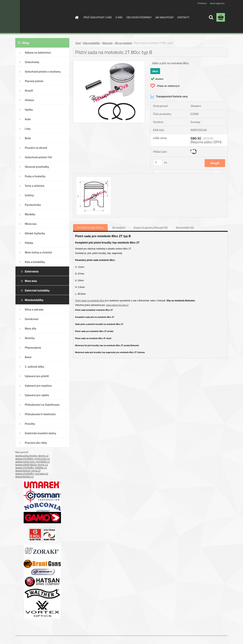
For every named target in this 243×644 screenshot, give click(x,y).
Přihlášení (202, 3)
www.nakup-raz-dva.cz (117, 305)
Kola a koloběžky (35, 262)
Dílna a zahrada (34, 309)
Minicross (31, 224)
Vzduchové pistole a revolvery (43, 72)
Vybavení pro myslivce (38, 386)
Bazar (28, 357)
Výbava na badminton (38, 53)
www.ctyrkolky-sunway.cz (32, 473)
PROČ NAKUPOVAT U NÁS (98, 17)
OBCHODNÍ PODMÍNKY (139, 17)
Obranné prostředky (37, 167)
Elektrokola (32, 271)
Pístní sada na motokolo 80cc (90, 301)
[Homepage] (76, 17)
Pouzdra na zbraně (36, 148)
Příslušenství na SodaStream (42, 405)
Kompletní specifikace (90, 227)
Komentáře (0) (185, 227)
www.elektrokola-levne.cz (32, 464)
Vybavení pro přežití (37, 376)
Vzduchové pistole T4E (38, 157)
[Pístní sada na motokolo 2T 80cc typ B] (109, 62)
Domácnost (32, 319)
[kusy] (158, 162)
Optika (29, 110)
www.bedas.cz (24, 476)
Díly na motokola (123, 43)
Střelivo (29, 100)
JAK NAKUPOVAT (165, 17)
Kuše (28, 119)
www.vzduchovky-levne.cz (32, 456)
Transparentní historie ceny (169, 96)
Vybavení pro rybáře (37, 395)
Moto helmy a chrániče (38, 252)
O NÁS (119, 17)
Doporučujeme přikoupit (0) (151, 227)
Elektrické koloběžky (37, 290)
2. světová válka (34, 367)
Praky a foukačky (35, 176)
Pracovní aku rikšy (36, 443)
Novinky (30, 338)
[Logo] (40, 17)
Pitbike (29, 243)
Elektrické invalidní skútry (40, 433)
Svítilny (29, 195)
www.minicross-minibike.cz (33, 461)
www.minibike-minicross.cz (33, 459)
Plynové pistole (34, 81)
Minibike (30, 214)
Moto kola (31, 281)
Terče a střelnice (35, 186)
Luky (28, 129)
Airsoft (29, 91)
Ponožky (30, 424)
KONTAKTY (183, 17)
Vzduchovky (32, 62)
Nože (28, 138)
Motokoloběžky (34, 300)
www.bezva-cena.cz (28, 470)
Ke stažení (119, 227)
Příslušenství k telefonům (40, 414)
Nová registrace (217, 3)
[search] (211, 17)
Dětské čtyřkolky (35, 233)
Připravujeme (33, 348)
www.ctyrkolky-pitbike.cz (31, 467)
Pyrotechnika (33, 205)
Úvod (78, 43)
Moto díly (30, 329)
